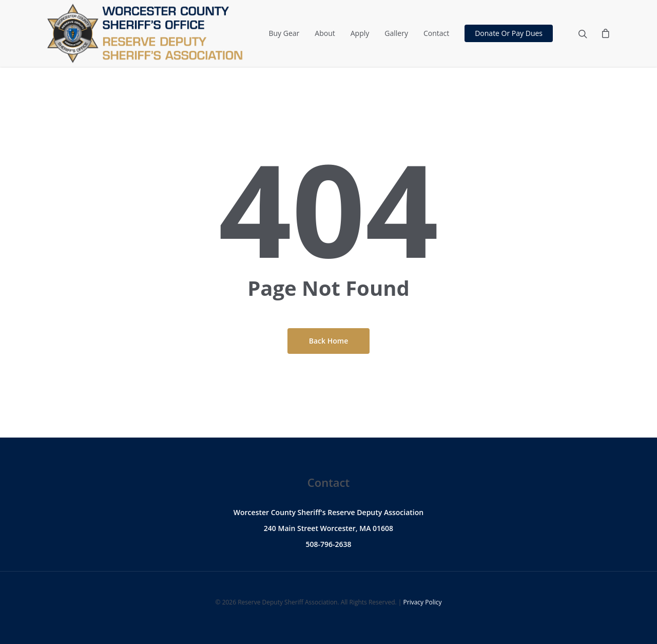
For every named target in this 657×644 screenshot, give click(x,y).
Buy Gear (284, 33)
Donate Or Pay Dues (509, 33)
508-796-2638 (328, 544)
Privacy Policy (423, 602)
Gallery (396, 33)
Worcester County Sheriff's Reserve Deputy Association (328, 512)
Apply (360, 33)
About (325, 33)
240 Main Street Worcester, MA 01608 (328, 528)
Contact (436, 33)
